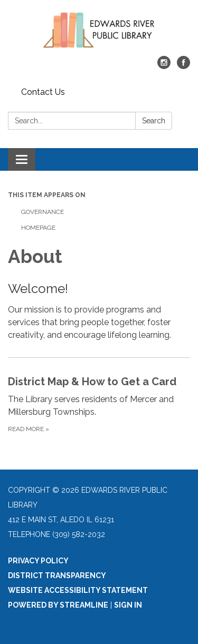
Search (154, 121)
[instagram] (164, 66)
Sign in (128, 605)
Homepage (38, 228)
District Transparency (57, 575)
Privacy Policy (38, 561)
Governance (43, 212)
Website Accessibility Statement (78, 590)
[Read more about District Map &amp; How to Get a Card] (99, 404)
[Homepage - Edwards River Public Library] (99, 33)
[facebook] (183, 66)
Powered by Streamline (58, 605)
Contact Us (43, 92)
